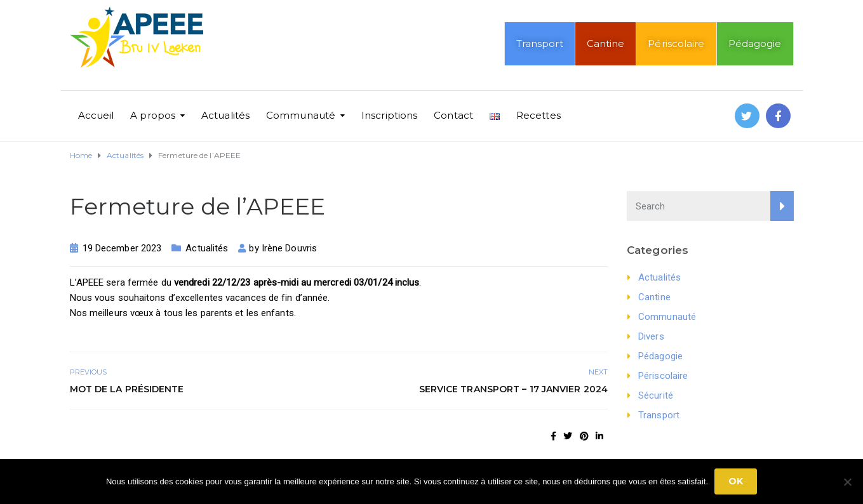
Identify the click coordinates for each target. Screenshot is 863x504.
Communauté (301, 115)
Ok (736, 481)
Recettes (539, 115)
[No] (847, 482)
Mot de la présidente (127, 389)
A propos (153, 115)
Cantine (606, 43)
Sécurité (656, 395)
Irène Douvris (289, 248)
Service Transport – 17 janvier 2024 (514, 389)
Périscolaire (676, 43)
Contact (453, 115)
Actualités (225, 115)
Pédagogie (755, 43)
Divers (651, 336)
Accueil (96, 115)
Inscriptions (389, 115)
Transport (540, 43)
